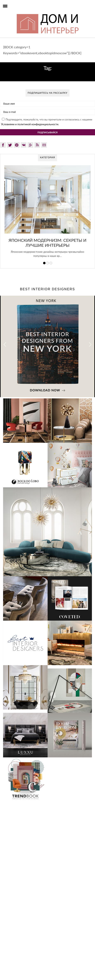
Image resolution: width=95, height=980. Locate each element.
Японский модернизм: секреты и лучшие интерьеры (48, 243)
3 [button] (51, 263)
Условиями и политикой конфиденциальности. (30, 124)
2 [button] (48, 263)
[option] (47, 214)
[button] (90, 345)
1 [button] (44, 263)
